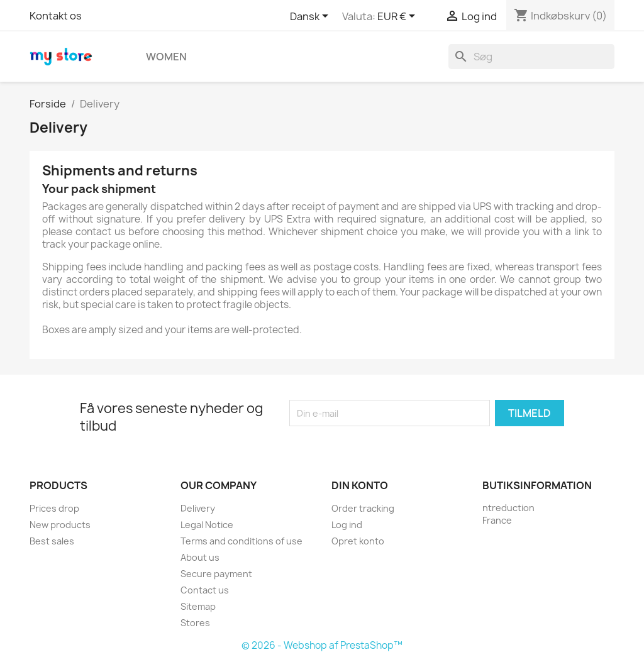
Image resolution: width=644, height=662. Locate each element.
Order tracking (363, 508)
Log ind (347, 525)
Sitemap (198, 606)
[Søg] (531, 57)
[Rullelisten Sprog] (311, 17)
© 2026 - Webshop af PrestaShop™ (322, 645)
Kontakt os (56, 16)
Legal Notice (207, 525)
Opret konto (358, 541)
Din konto (360, 485)
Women (166, 57)
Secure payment (216, 574)
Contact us (205, 590)
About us (200, 557)
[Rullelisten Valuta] (398, 17)
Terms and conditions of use (241, 541)
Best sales (52, 541)
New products (60, 525)
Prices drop (54, 508)
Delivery (198, 508)
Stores (195, 623)
